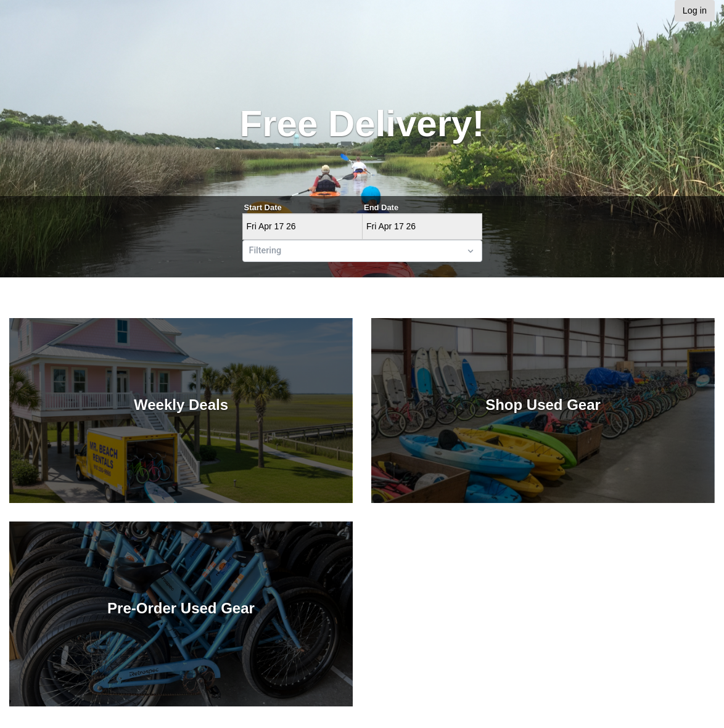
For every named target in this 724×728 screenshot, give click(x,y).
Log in (695, 10)
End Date (381, 207)
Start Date (263, 207)
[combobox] (250, 251)
